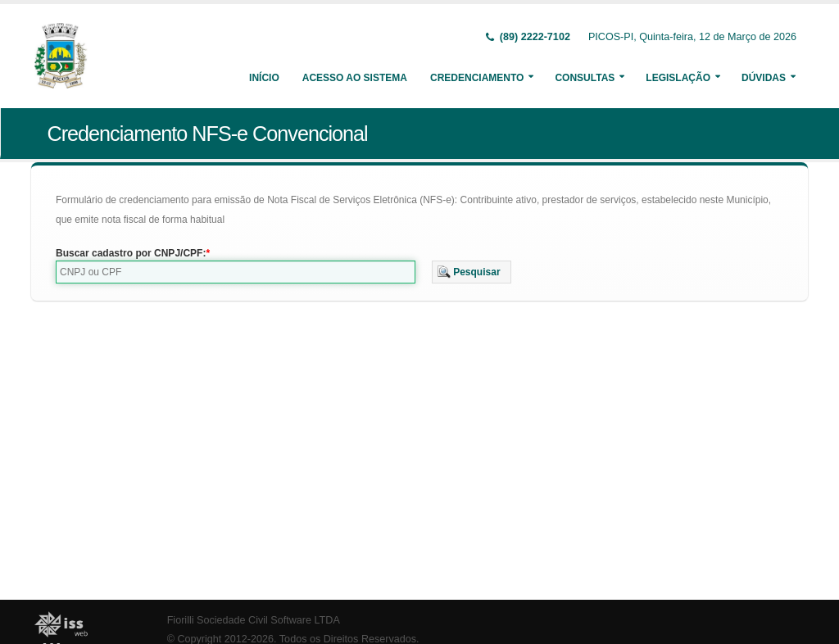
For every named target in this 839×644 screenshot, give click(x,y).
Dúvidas (764, 78)
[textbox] (236, 272)
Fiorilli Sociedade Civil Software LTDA (254, 620)
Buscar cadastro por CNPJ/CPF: (131, 253)
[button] (472, 272)
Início (264, 78)
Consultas (585, 78)
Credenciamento (477, 78)
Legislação (678, 78)
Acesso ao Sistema (355, 78)
